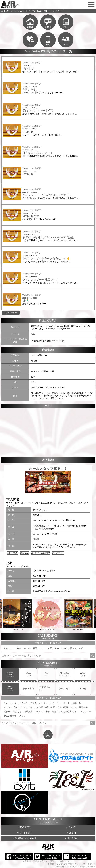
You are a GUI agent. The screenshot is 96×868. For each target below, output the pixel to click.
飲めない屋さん (69, 648)
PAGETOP (48, 735)
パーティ (43, 703)
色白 (19, 648)
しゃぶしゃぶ (10, 703)
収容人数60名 (10, 716)
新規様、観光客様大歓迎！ (65, 712)
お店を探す (71, 827)
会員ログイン (54, 864)
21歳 (81, 648)
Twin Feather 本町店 (41, 11)
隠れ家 (7, 712)
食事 (74, 703)
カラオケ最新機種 (79, 707)
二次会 (33, 703)
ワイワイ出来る (42, 712)
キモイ (27, 648)
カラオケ (23, 703)
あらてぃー (9, 648)
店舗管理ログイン (70, 864)
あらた (22, 716)
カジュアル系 (46, 648)
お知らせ (58, 11)
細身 (57, 648)
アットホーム (26, 707)
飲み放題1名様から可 (45, 707)
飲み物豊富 (63, 707)
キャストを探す (25, 833)
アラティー (86, 712)
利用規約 (71, 833)
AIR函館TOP (25, 827)
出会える (17, 712)
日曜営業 (28, 712)
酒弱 (35, 648)
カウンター (56, 703)
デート (67, 703)
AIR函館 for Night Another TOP (15, 11)
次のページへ (11, 313)
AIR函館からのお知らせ (25, 838)
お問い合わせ (71, 838)
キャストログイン (87, 864)
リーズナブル (10, 707)
